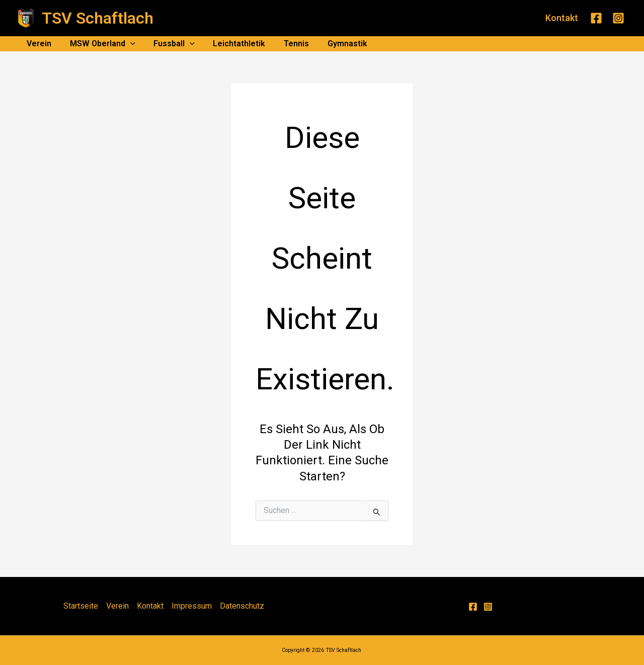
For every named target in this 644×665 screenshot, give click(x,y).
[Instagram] (618, 18)
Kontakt (150, 606)
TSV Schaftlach (98, 18)
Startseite (81, 606)
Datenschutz (242, 606)
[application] (127, 44)
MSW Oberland (99, 44)
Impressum (192, 606)
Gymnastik (334, 44)
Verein (38, 44)
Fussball (169, 44)
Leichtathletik (231, 44)
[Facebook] (596, 18)
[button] (562, 18)
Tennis (286, 44)
